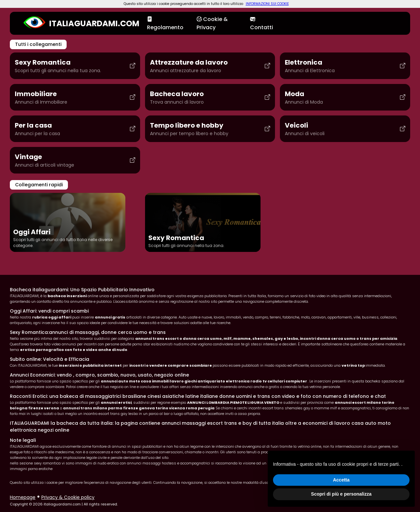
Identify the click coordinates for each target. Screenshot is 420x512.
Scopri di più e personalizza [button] (341, 494)
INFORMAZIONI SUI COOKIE (267, 4)
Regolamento (165, 23)
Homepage (23, 497)
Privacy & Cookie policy (68, 497)
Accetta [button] (341, 480)
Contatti (262, 23)
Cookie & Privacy (212, 23)
